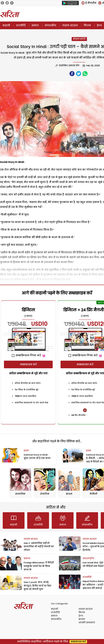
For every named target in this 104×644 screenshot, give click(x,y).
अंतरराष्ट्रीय (88, 558)
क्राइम (69, 494)
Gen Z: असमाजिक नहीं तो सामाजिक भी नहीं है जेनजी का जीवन (39, 547)
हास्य (26, 451)
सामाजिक (20, 494)
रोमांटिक (45, 494)
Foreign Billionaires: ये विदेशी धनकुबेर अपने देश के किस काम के (39, 566)
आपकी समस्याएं (87, 623)
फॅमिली (94, 494)
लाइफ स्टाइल (70, 25)
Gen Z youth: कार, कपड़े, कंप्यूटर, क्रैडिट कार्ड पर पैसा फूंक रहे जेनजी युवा (38, 586)
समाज (35, 25)
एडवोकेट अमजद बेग (69, 66)
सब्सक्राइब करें (28, 364)
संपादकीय (50, 25)
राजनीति (21, 25)
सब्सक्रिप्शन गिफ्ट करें (26, 355)
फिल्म (87, 25)
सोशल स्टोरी (79, 39)
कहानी (6, 25)
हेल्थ (81, 616)
